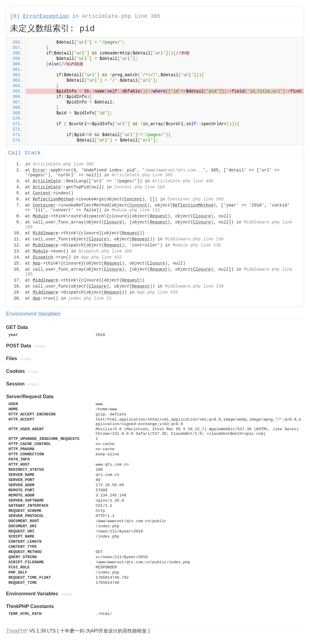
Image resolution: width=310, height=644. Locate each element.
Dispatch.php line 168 (105, 251)
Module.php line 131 (136, 210)
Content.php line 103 (140, 187)
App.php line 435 (157, 292)
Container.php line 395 (196, 199)
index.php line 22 (90, 298)
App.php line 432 (101, 257)
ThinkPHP (17, 631)
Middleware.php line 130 (194, 239)
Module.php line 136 (197, 245)
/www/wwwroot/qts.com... (174, 170)
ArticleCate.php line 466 (183, 181)
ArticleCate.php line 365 (121, 16)
